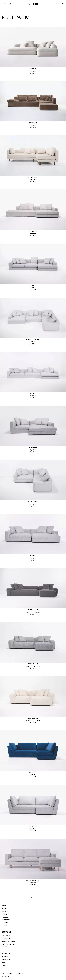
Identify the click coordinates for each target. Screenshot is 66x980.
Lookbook (6, 917)
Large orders (7, 938)
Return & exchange (9, 944)
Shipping (5, 923)
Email (4, 963)
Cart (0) (55, 4)
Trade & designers (8, 941)
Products (6, 914)
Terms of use (19, 974)
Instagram (6, 960)
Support (7, 932)
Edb (4, 905)
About (4, 909)
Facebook (6, 957)
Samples (5, 912)
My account (6, 936)
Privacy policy (7, 974)
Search (5, 947)
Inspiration (6, 920)
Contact (5, 926)
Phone (4, 965)
